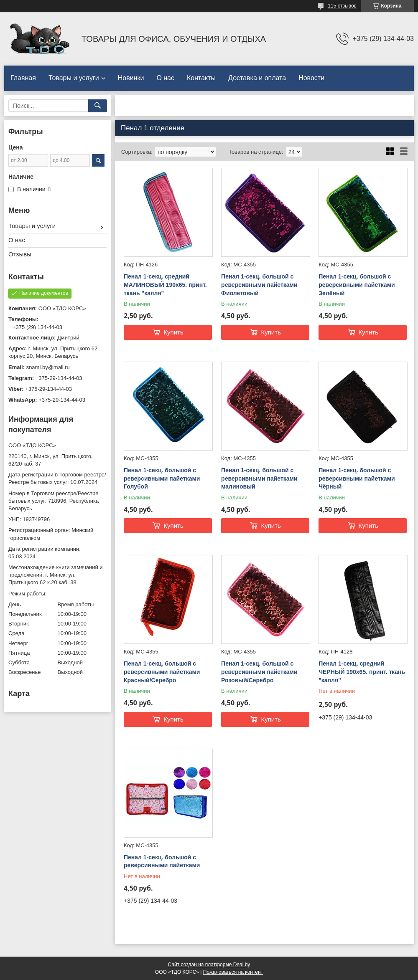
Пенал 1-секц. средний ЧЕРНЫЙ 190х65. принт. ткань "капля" (362, 672)
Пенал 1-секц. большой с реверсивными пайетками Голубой (162, 478)
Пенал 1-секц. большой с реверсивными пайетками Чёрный (357, 478)
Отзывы (20, 254)
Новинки (131, 78)
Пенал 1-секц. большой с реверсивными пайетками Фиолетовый (259, 285)
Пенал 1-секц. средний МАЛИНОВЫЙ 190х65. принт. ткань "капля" (165, 285)
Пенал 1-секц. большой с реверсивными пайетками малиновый (259, 478)
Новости (311, 78)
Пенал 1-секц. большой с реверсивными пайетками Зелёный (357, 285)
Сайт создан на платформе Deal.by (209, 965)
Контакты (201, 78)
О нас (165, 78)
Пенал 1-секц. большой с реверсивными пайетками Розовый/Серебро (259, 672)
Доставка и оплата (257, 78)
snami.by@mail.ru (48, 367)
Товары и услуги (74, 78)
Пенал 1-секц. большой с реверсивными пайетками (162, 861)
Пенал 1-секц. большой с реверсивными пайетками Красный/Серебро (162, 672)
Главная (23, 78)
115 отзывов (342, 6)
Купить (173, 332)
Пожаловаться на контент (233, 972)
